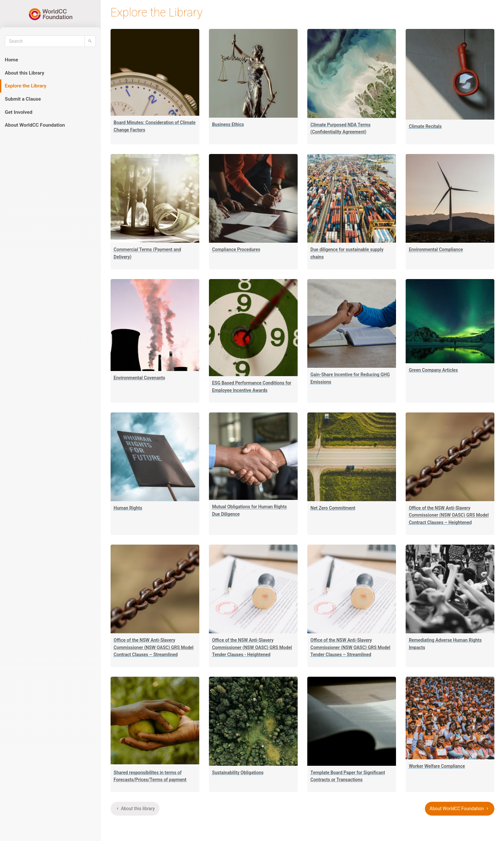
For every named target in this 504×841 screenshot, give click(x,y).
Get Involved (19, 112)
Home (11, 60)
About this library (135, 809)
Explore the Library (26, 86)
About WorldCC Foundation (35, 125)
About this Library (25, 73)
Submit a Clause (23, 99)
